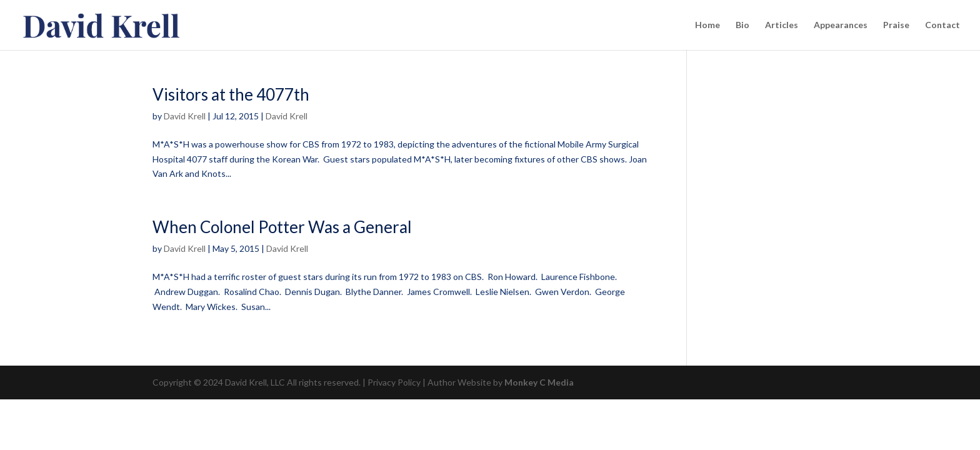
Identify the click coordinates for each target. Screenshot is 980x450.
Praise (896, 25)
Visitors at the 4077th (231, 94)
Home (707, 25)
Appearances (841, 25)
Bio (742, 25)
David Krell (185, 116)
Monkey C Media (539, 382)
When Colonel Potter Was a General (282, 227)
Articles (782, 25)
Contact (942, 25)
